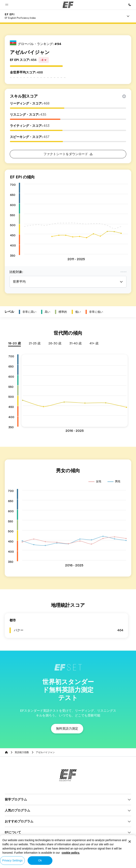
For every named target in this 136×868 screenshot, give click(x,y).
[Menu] (128, 16)
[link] (20, 16)
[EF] (68, 5)
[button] (7, 5)
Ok (40, 860)
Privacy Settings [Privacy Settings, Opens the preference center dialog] (12, 860)
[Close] (130, 842)
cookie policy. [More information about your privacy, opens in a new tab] (71, 853)
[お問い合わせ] (130, 5)
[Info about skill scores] (124, 96)
